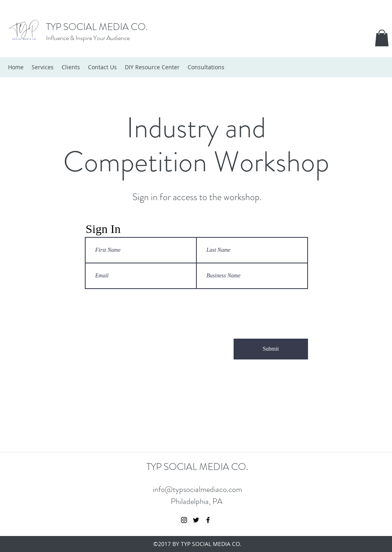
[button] (382, 38)
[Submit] (271, 349)
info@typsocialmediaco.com (197, 489)
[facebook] (208, 520)
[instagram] (184, 520)
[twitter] (196, 520)
